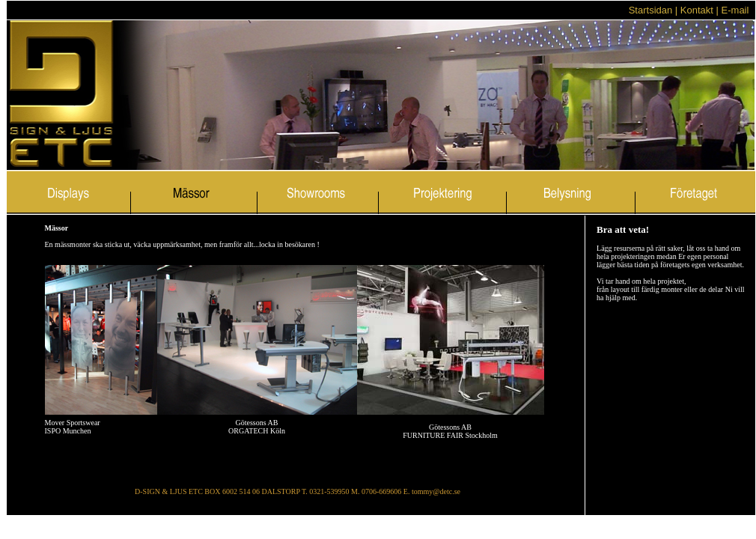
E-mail (737, 10)
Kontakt (697, 10)
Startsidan (652, 10)
